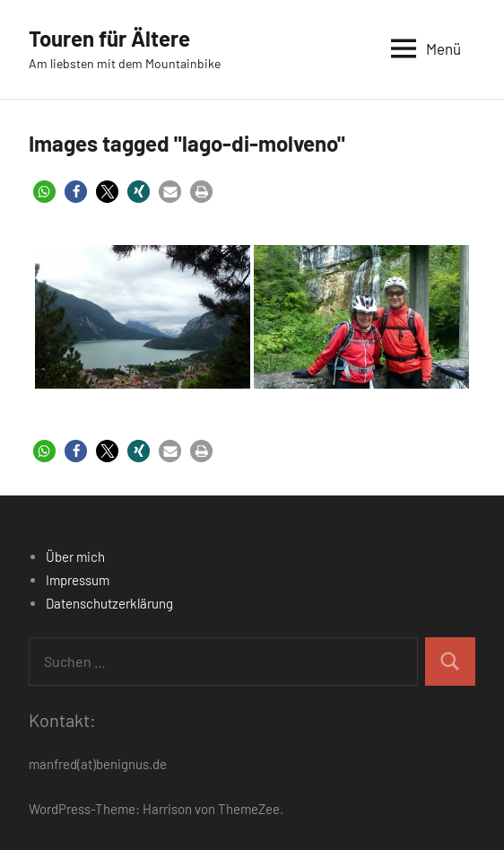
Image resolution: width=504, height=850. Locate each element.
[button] (44, 192)
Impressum (78, 580)
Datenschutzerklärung (109, 603)
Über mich (75, 556)
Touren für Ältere (109, 38)
